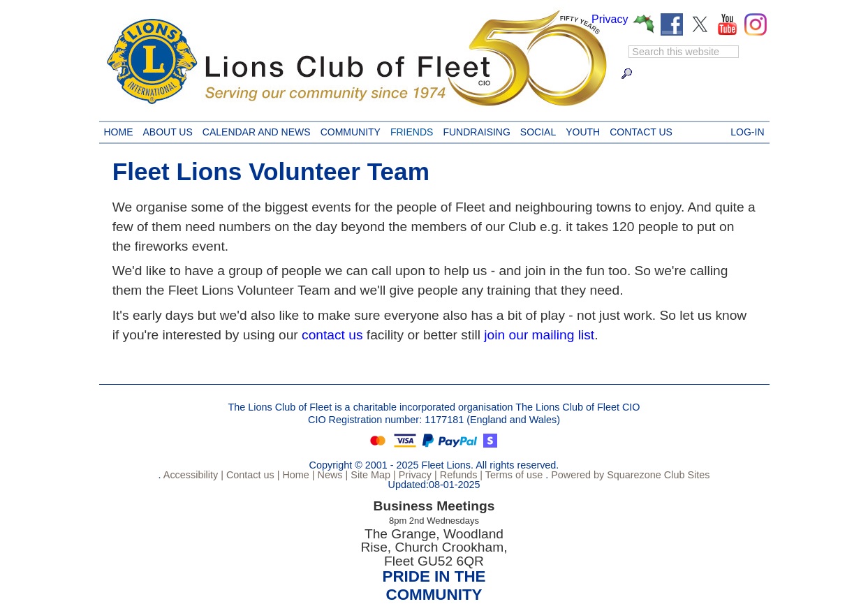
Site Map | (372, 475)
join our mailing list (539, 335)
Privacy (610, 19)
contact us (332, 335)
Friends (409, 130)
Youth (580, 130)
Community (348, 130)
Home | (297, 475)
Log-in (747, 130)
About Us (165, 130)
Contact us (639, 130)
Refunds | (460, 475)
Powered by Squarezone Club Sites (630, 475)
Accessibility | (192, 475)
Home (119, 130)
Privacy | (417, 475)
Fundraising (474, 130)
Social (536, 130)
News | (332, 475)
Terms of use (513, 475)
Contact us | (252, 475)
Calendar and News (254, 130)
